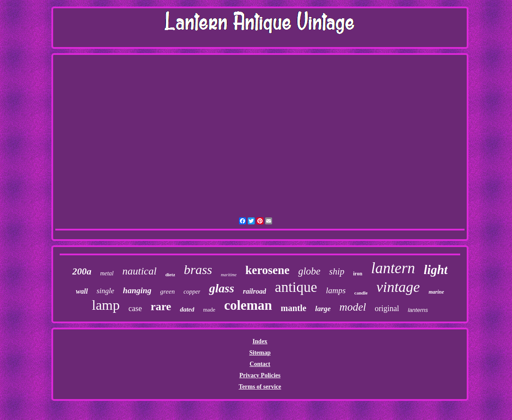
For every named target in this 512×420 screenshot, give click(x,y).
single (106, 291)
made (209, 310)
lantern (393, 268)
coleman (248, 305)
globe (309, 271)
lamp (106, 305)
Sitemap (260, 353)
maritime (229, 275)
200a (82, 271)
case (135, 308)
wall (82, 291)
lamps (335, 290)
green (168, 291)
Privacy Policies (260, 375)
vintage (398, 287)
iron (358, 274)
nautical (140, 271)
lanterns (418, 310)
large (323, 309)
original (387, 308)
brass (198, 269)
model (353, 307)
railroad (254, 291)
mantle (294, 308)
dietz (170, 274)
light (436, 270)
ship (337, 271)
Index (260, 341)
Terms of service (260, 387)
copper (192, 292)
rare (161, 307)
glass (222, 288)
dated (187, 309)
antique (296, 287)
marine (436, 292)
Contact (260, 364)
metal (107, 273)
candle (361, 293)
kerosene (267, 270)
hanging (137, 290)
